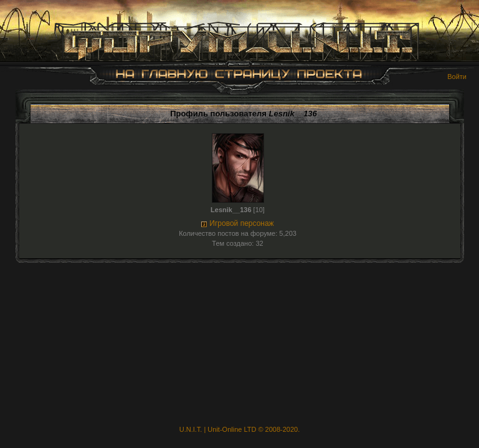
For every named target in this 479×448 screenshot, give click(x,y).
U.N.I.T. (191, 429)
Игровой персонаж (241, 223)
